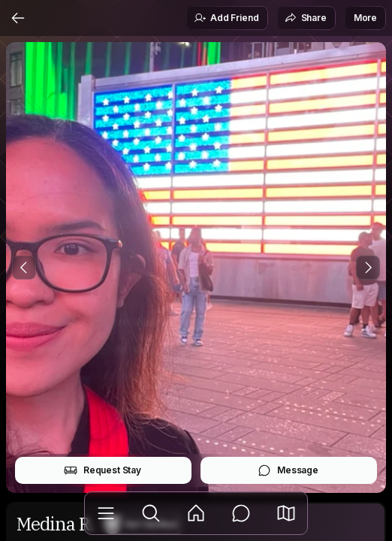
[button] (286, 513)
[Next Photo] (368, 267)
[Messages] (241, 513)
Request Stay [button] (103, 470)
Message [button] (288, 470)
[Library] (106, 513)
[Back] (18, 18)
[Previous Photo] (24, 267)
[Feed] (196, 513)
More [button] (365, 18)
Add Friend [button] (226, 18)
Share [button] (306, 18)
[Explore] (151, 513)
